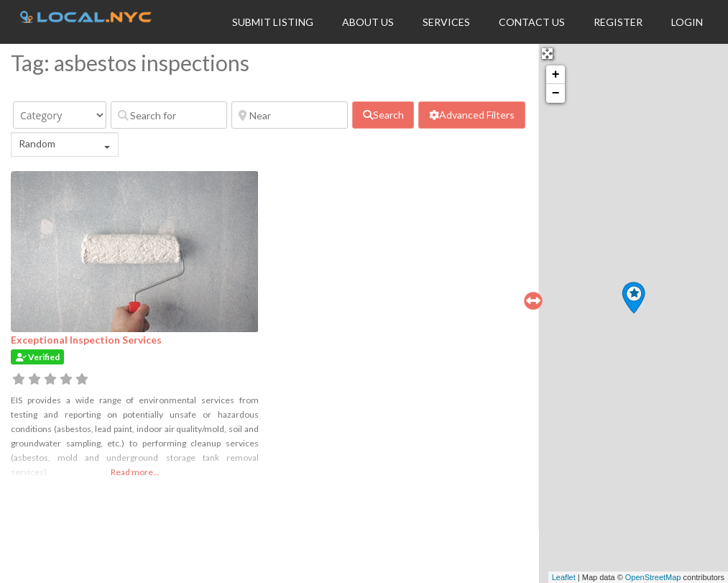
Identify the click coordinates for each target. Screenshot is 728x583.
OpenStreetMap (653, 577)
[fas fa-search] (383, 115)
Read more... (135, 472)
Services (446, 22)
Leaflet (564, 577)
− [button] (556, 93)
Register (618, 22)
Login (687, 22)
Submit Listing (273, 22)
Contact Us (532, 22)
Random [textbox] (37, 143)
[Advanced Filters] (471, 115)
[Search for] (169, 115)
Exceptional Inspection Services (86, 340)
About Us (368, 22)
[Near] (290, 115)
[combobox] (65, 144)
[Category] (60, 115)
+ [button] (556, 75)
